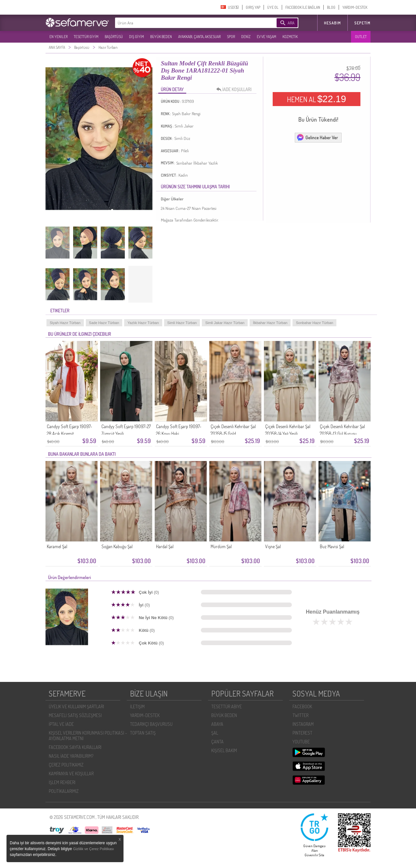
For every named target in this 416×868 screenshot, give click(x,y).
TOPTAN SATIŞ (143, 733)
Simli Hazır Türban (182, 323)
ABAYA (217, 724)
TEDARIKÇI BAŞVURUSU (151, 724)
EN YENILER (58, 37)
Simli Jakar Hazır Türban (225, 323)
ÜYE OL (273, 7)
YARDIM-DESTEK (355, 7)
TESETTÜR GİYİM (86, 37)
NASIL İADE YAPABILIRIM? (71, 756)
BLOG (331, 7)
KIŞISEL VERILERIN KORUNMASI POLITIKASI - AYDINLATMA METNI (88, 736)
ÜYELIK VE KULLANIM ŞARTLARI (76, 706)
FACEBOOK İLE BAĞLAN (303, 7)
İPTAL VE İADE (61, 724)
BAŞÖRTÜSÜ (114, 37)
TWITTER (300, 715)
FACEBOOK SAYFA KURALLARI (75, 747)
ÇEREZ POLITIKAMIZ (66, 765)
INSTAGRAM (303, 724)
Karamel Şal (57, 546)
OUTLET (361, 37)
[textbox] (186, 23)
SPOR (231, 37)
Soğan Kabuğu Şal (117, 546)
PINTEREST (302, 733)
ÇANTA (217, 742)
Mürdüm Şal (221, 546)
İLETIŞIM (137, 706)
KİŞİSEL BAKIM (224, 750)
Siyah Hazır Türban (65, 323)
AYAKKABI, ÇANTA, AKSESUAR (199, 37)
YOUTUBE (301, 742)
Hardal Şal (165, 546)
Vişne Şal (273, 546)
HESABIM (332, 23)
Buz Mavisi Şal (332, 546)
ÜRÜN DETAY (172, 89)
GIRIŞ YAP (253, 7)
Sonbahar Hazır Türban (314, 323)
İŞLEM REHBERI (62, 782)
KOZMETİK (290, 37)
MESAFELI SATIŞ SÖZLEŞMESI (75, 715)
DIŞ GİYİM (136, 37)
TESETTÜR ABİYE (227, 706)
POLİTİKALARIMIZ (64, 791)
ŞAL (215, 733)
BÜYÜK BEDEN (161, 37)
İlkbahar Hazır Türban (270, 323)
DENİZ (246, 37)
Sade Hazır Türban (104, 323)
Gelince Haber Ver (317, 137)
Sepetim (362, 23)
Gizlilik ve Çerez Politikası (94, 849)
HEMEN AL (317, 99)
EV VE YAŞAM (266, 37)
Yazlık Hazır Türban (143, 323)
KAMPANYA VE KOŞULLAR (71, 773)
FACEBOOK (302, 706)
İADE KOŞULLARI (236, 89)
